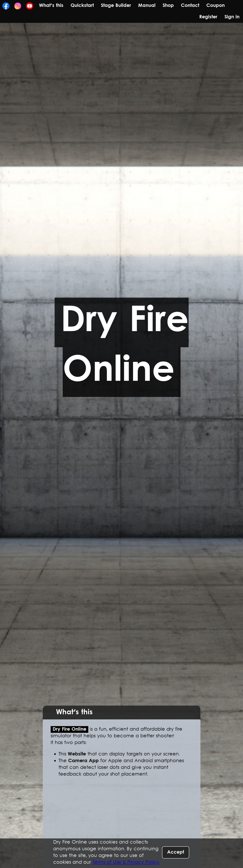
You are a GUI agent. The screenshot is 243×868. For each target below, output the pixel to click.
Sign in (232, 17)
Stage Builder (116, 6)
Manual (147, 6)
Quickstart (82, 6)
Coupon (216, 6)
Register (208, 17)
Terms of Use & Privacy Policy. (126, 862)
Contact (190, 6)
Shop (168, 6)
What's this (51, 6)
